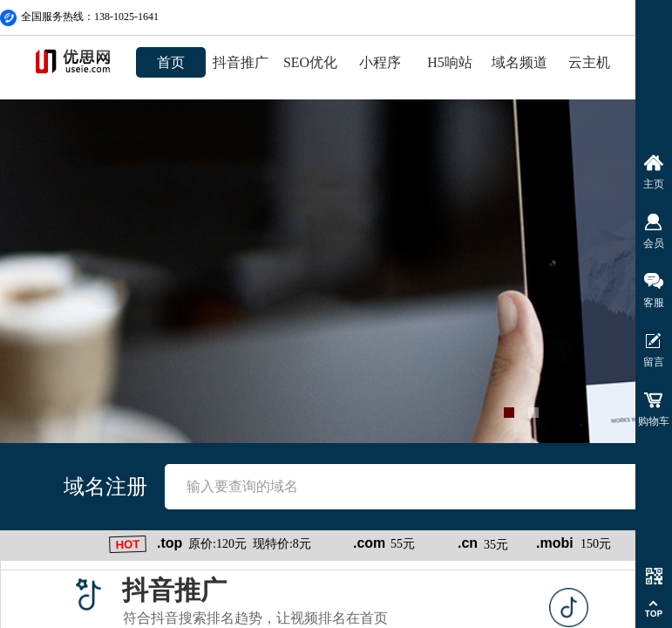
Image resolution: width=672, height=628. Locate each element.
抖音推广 (241, 62)
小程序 (380, 62)
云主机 (589, 62)
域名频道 (519, 62)
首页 (171, 62)
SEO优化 (310, 62)
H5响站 (450, 62)
